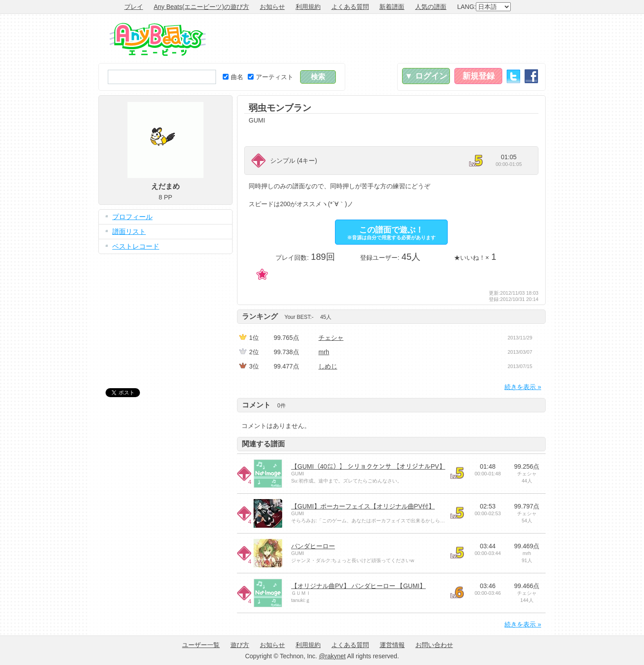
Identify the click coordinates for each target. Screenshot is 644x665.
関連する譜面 (263, 444)
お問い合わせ (434, 645)
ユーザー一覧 (201, 645)
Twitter (513, 76)
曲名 (233, 77)
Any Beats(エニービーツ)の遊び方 (201, 7)
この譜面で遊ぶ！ (391, 233)
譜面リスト (129, 231)
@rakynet (332, 656)
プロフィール (132, 217)
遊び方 (240, 645)
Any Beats (158, 39)
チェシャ (331, 338)
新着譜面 (392, 7)
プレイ (134, 7)
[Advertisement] (383, 38)
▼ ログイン (426, 76)
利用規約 (308, 7)
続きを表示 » (523, 387)
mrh (324, 352)
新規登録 (479, 76)
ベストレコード (136, 246)
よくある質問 (350, 7)
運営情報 (392, 645)
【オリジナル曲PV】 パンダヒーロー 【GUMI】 (358, 586)
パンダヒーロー (313, 546)
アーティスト (271, 77)
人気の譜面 (431, 7)
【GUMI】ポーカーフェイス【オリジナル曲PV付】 (363, 506)
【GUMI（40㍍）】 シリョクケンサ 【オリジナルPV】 (368, 466)
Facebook (531, 76)
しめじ (328, 366)
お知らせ (272, 7)
